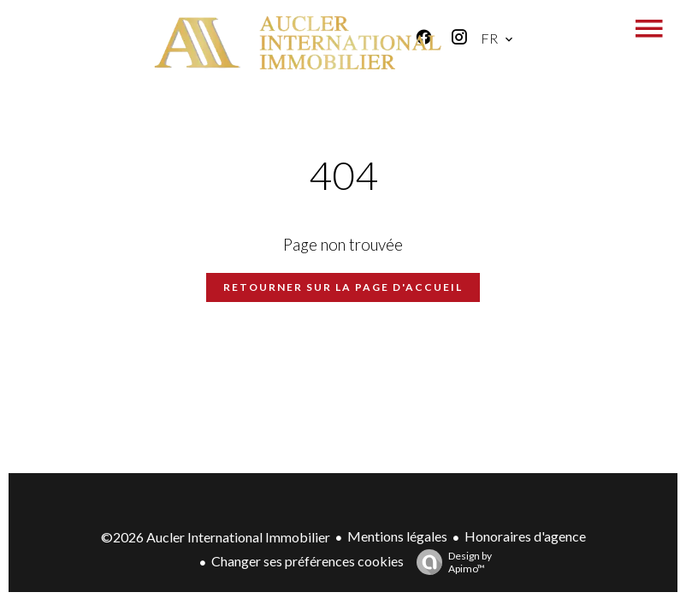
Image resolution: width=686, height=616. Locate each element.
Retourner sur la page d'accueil (343, 287)
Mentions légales (397, 536)
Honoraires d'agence (525, 536)
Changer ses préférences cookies (308, 561)
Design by (450, 562)
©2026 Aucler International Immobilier (216, 537)
